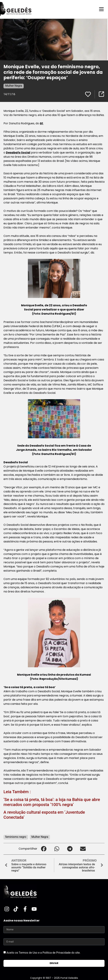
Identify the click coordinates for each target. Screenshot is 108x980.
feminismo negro (16, 837)
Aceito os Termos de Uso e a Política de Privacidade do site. (43, 953)
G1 (42, 123)
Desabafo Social (18, 153)
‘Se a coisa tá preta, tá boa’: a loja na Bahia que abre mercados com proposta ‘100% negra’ (52, 802)
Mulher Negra (14, 86)
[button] (44, 849)
